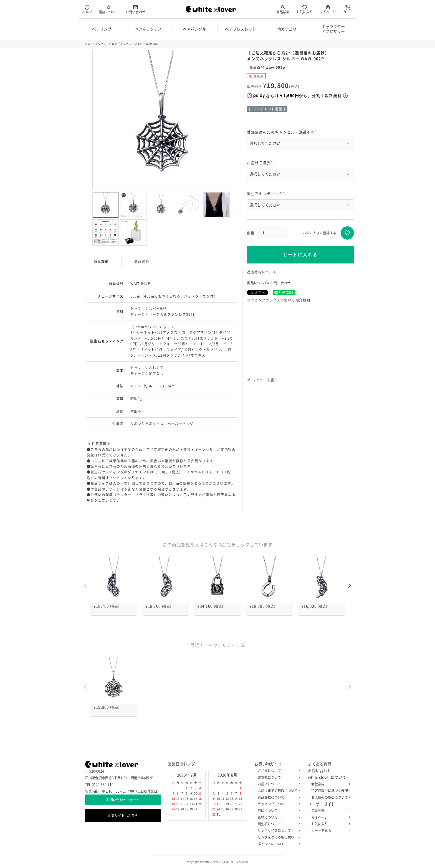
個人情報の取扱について (330, 797)
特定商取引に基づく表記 (330, 791)
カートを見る (330, 831)
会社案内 (330, 784)
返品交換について (278, 797)
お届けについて (278, 784)
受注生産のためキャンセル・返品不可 (283, 132)
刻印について (278, 811)
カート (348, 9)
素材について (278, 817)
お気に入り (305, 9)
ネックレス (102, 44)
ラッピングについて (278, 804)
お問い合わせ (135, 9)
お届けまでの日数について (278, 791)
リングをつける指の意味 (278, 837)
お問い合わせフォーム (123, 800)
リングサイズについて (278, 831)
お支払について (278, 777)
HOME (88, 44)
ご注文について (278, 771)
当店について (109, 9)
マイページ (328, 9)
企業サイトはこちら (123, 816)
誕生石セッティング (267, 194)
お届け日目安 (261, 163)
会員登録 (330, 811)
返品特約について (262, 272)
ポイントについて (278, 844)
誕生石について (278, 824)
